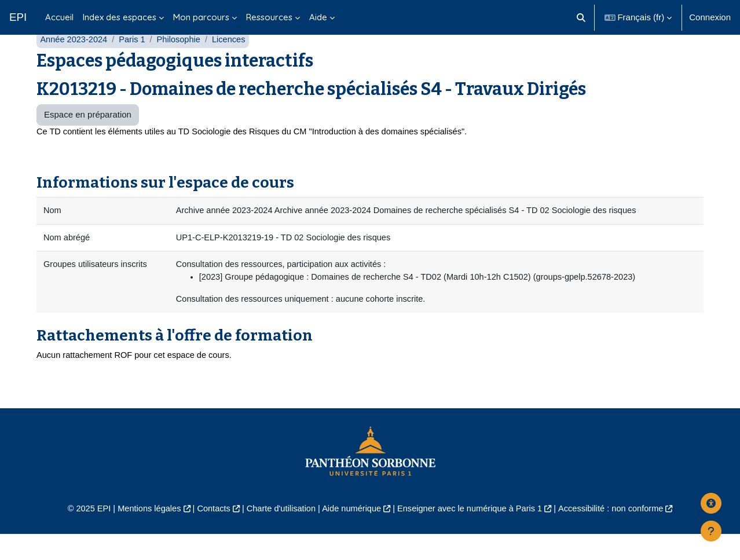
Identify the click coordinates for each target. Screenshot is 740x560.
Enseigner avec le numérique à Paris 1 (473, 535)
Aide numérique (351, 535)
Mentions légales (142, 535)
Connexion (710, 17)
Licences (233, 62)
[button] (581, 17)
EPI (18, 17)
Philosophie (182, 62)
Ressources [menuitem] (269, 17)
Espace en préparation (88, 138)
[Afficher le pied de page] (711, 531)
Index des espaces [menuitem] (120, 17)
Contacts (209, 535)
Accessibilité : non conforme (619, 535)
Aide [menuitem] (318, 17)
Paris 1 (135, 62)
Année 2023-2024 (74, 62)
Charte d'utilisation (278, 535)
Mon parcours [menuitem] (201, 17)
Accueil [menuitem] (59, 17)
